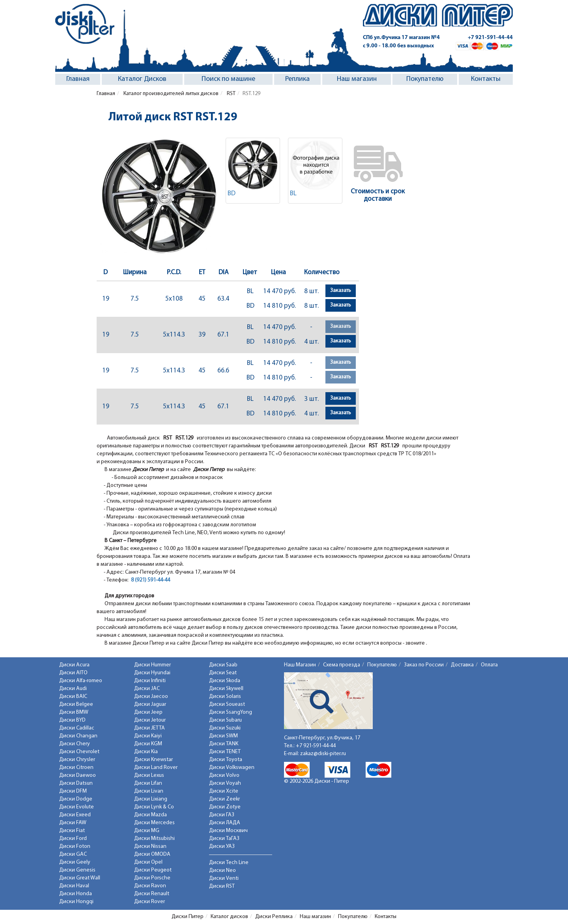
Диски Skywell (226, 689)
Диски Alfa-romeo (81, 681)
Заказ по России (424, 665)
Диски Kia (146, 752)
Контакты (486, 79)
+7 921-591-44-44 (490, 38)
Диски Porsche (152, 878)
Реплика (297, 79)
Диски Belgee (76, 704)
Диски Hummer (152, 665)
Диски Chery (75, 744)
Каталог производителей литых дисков (170, 94)
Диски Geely (75, 862)
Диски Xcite (224, 791)
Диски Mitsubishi (154, 839)
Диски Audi (73, 689)
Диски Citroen (76, 768)
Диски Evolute (77, 807)
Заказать (341, 291)
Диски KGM (148, 744)
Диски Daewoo (78, 775)
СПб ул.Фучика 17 (401, 38)
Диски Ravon (150, 886)
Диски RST (222, 886)
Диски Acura (74, 665)
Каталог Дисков (142, 79)
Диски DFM (73, 791)
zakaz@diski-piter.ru (323, 754)
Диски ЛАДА (225, 823)
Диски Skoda (225, 681)
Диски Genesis (77, 870)
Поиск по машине (228, 79)
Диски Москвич (228, 831)
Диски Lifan (148, 783)
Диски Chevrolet (79, 752)
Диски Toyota (226, 760)
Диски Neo (222, 871)
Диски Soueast (227, 704)
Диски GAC (73, 854)
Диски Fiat (72, 831)
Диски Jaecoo (151, 697)
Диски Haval (74, 886)
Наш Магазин (300, 665)
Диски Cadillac (77, 728)
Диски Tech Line (229, 863)
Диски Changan (78, 736)
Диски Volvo (224, 775)
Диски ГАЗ (222, 815)
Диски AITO (73, 673)
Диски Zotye (225, 807)
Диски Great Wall (80, 878)
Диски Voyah (225, 783)
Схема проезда (342, 665)
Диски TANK (224, 744)
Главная (78, 79)
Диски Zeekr (224, 799)
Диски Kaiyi (148, 736)
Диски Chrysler (77, 760)
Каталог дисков (229, 917)
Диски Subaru (225, 720)
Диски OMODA (152, 854)
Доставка (462, 665)
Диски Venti (224, 878)
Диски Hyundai (152, 673)
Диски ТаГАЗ (224, 839)
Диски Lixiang (151, 799)
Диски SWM (223, 736)
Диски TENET (225, 752)
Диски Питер (188, 917)
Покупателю (425, 79)
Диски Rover (149, 902)
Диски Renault (152, 894)
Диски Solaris (225, 697)
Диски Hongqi (76, 902)
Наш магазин (357, 79)
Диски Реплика (274, 917)
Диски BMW (74, 712)
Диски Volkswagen (232, 768)
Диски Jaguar (150, 704)
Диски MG (147, 831)
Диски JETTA (149, 728)
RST (231, 94)
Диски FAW (73, 823)
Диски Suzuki (225, 728)
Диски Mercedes (154, 823)
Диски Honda (76, 894)
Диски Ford (73, 839)
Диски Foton (75, 846)
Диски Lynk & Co (154, 807)
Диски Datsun (76, 783)
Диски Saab (223, 665)
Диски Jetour (150, 720)
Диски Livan (149, 791)
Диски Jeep (148, 712)
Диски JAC (147, 689)
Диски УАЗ (222, 846)
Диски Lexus (149, 775)
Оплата (489, 665)
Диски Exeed (75, 815)
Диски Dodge (76, 799)
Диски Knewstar (153, 760)
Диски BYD (72, 720)
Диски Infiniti (150, 681)
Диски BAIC (73, 697)
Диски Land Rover (156, 768)
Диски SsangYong (231, 712)
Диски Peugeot (153, 870)
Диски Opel (148, 862)
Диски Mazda (150, 815)
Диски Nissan (150, 846)
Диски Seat (223, 673)
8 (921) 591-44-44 (150, 580)
